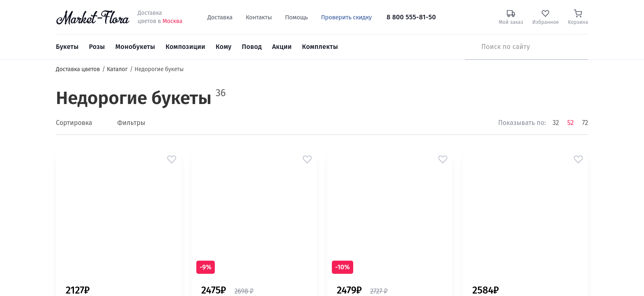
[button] (172, 160)
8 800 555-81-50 (411, 17)
